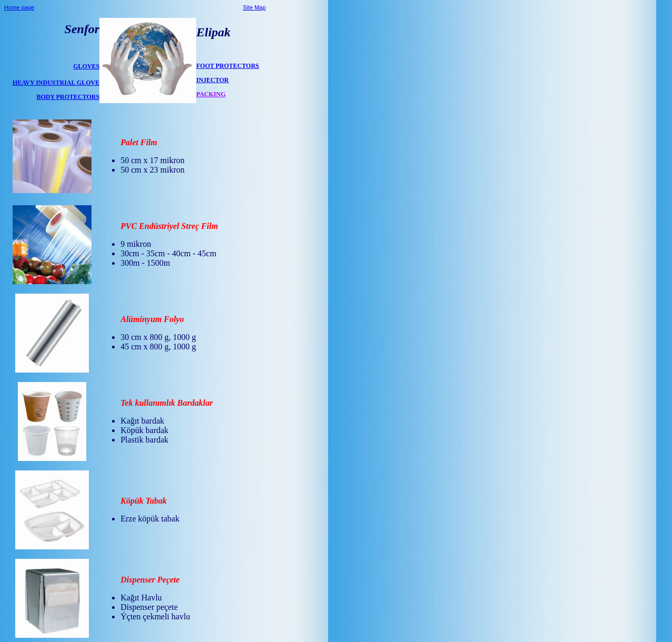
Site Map (254, 7)
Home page (19, 7)
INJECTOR (212, 80)
